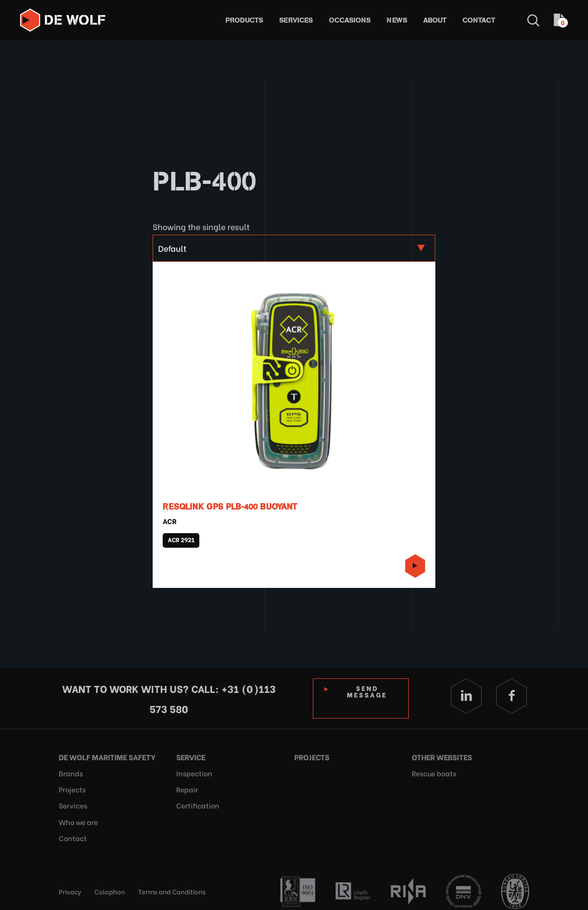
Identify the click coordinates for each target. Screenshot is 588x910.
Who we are (78, 817)
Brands (70, 772)
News (397, 20)
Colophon (110, 885)
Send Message (368, 691)
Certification (196, 802)
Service (190, 756)
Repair (186, 787)
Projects (71, 787)
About (435, 20)
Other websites (440, 756)
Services (296, 20)
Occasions (350, 20)
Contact (479, 20)
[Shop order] (294, 248)
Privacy (70, 885)
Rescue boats (433, 772)
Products (244, 20)
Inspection (192, 772)
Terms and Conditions (172, 885)
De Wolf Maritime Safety (104, 756)
